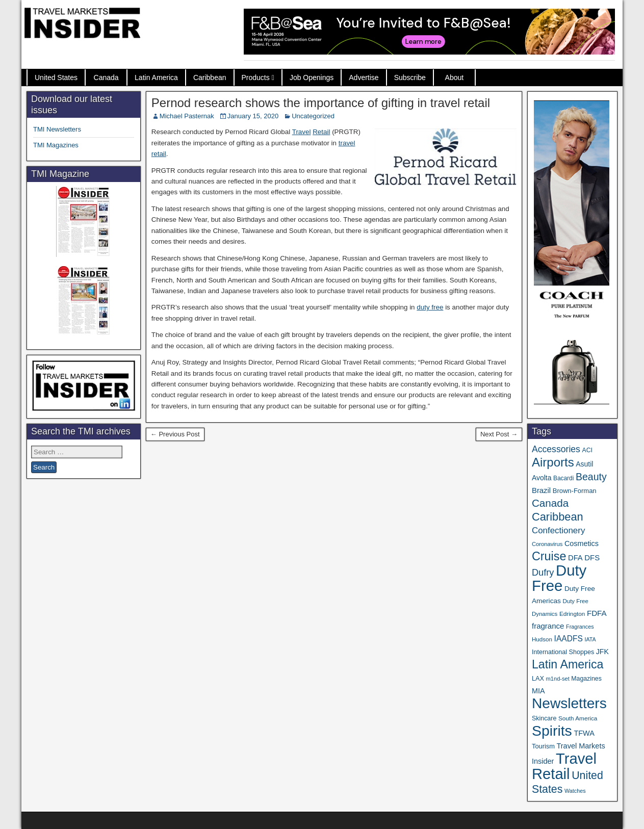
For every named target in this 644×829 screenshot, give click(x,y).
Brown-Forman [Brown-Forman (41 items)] (575, 491)
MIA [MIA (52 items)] (538, 691)
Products (256, 77)
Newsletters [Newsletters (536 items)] (569, 703)
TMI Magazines (56, 145)
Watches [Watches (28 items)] (575, 791)
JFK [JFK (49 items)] (602, 652)
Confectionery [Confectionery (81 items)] (558, 530)
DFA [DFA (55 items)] (575, 558)
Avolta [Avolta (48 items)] (542, 478)
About (455, 77)
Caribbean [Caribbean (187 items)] (558, 517)
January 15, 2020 (253, 116)
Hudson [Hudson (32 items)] (542, 639)
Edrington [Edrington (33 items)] (572, 614)
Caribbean (210, 77)
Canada (106, 77)
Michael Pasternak (187, 116)
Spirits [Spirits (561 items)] (552, 731)
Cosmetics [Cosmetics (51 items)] (582, 543)
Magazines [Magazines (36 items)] (586, 679)
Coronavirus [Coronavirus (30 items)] (547, 544)
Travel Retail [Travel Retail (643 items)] (564, 766)
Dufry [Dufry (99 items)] (543, 573)
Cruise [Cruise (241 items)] (549, 556)
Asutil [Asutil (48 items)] (584, 464)
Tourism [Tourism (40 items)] (543, 746)
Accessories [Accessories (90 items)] (556, 449)
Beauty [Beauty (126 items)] (591, 477)
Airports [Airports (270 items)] (553, 462)
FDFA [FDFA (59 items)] (597, 613)
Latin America (156, 77)
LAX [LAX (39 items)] (538, 678)
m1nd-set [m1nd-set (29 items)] (558, 679)
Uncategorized (313, 116)
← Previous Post (175, 434)
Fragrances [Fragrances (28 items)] (580, 627)
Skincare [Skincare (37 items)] (544, 718)
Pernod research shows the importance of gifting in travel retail (321, 103)
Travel (302, 132)
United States (56, 77)
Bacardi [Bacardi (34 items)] (563, 478)
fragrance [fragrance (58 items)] (548, 626)
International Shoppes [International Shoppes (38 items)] (563, 652)
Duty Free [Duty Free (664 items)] (559, 578)
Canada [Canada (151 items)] (550, 503)
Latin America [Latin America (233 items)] (568, 664)
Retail (321, 132)
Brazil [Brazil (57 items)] (541, 490)
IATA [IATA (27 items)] (590, 639)
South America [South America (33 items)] (578, 718)
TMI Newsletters (57, 129)
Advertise (364, 77)
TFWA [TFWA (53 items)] (584, 733)
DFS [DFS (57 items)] (592, 558)
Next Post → (499, 434)
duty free (430, 307)
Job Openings (312, 77)
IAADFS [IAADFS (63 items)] (569, 639)
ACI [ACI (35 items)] (587, 450)
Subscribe (410, 77)
